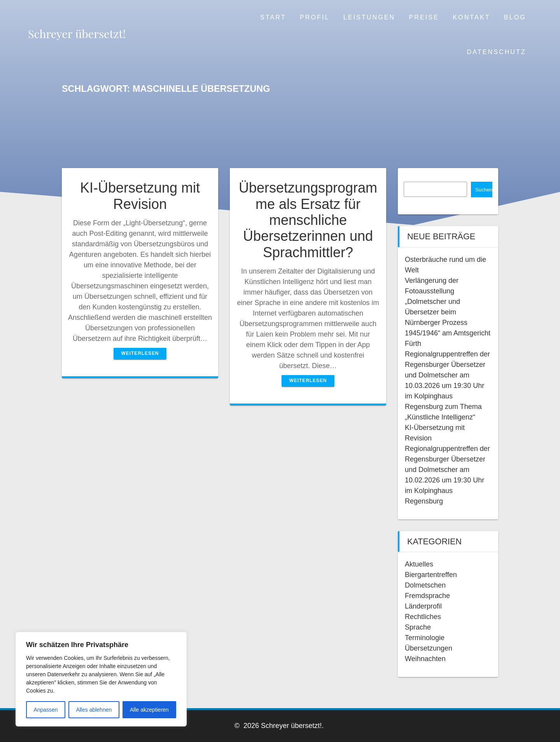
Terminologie (425, 638)
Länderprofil (423, 606)
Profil (315, 17)
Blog (515, 17)
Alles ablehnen (94, 710)
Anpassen (45, 710)
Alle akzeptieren (149, 710)
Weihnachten (425, 659)
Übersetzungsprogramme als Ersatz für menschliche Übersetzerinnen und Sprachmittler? (308, 220)
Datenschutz (497, 52)
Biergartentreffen (431, 575)
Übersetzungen (429, 648)
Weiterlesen (140, 353)
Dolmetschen (425, 585)
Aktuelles (419, 564)
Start (273, 17)
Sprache (418, 627)
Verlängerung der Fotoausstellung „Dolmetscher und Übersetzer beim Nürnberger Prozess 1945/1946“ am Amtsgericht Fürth (448, 312)
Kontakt (471, 17)
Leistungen (369, 17)
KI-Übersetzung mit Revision (140, 196)
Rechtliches (423, 617)
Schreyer (77, 34)
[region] (101, 679)
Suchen (484, 190)
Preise (424, 17)
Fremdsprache (427, 596)
